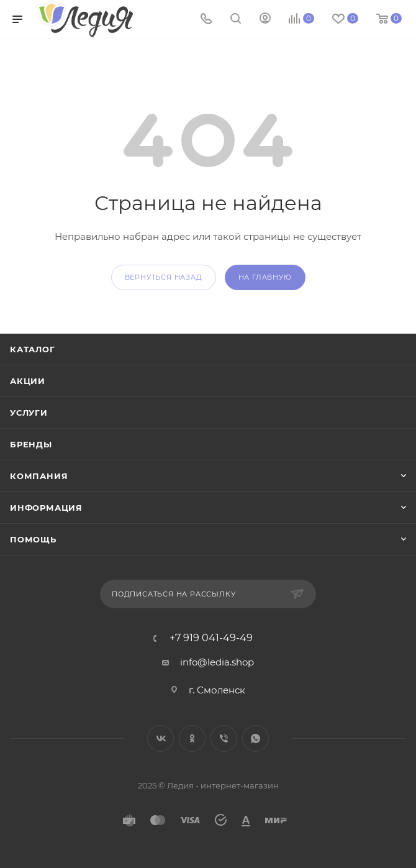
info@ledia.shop (217, 662)
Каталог (33, 349)
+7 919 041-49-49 (211, 638)
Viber (224, 738)
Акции (28, 381)
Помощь (33, 539)
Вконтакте (161, 738)
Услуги (29, 413)
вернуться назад (164, 277)
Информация (46, 508)
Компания (39, 476)
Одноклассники (192, 738)
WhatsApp (255, 738)
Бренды (31, 444)
